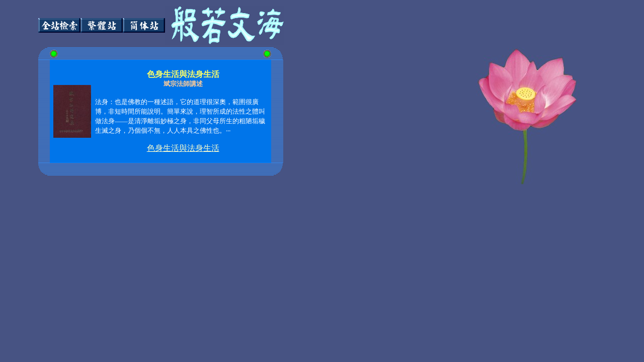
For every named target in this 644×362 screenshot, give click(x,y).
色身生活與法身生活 (183, 148)
